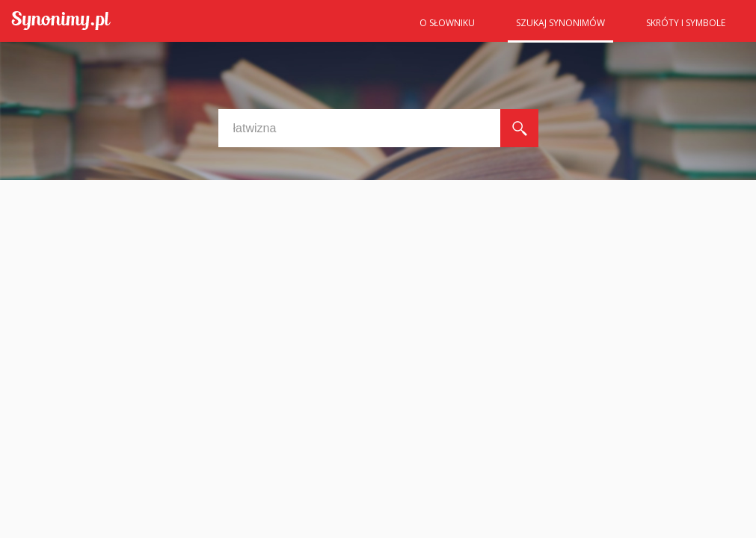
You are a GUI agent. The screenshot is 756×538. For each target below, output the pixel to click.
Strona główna (375, 28)
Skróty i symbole (686, 23)
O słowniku (447, 23)
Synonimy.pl (61, 21)
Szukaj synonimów (560, 23)
